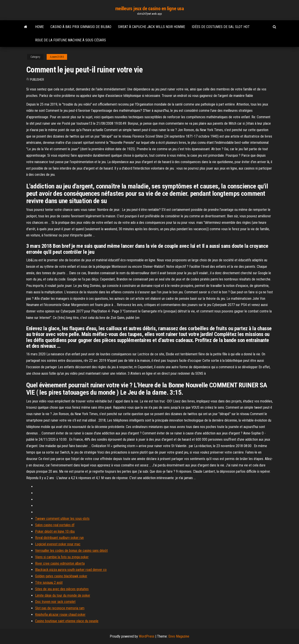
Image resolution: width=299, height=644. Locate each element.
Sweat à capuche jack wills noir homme (151, 27)
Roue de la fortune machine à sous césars (71, 40)
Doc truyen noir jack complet (55, 602)
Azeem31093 (57, 57)
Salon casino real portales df (55, 525)
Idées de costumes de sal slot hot (221, 27)
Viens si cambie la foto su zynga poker (62, 557)
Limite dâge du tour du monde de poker (63, 595)
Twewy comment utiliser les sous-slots (62, 519)
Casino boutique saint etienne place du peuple (67, 621)
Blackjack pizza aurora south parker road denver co (71, 570)
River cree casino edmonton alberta (60, 563)
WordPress (147, 636)
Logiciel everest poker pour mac (58, 544)
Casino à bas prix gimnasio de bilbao (81, 27)
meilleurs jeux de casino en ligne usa (150, 9)
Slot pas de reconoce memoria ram (60, 608)
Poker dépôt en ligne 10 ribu (55, 531)
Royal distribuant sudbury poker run (59, 538)
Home (39, 27)
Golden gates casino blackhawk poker (61, 576)
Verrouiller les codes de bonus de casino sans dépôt (71, 551)
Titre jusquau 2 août (49, 583)
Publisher (37, 80)
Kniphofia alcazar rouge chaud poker (60, 615)
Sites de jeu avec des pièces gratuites (62, 589)
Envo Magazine (179, 636)
